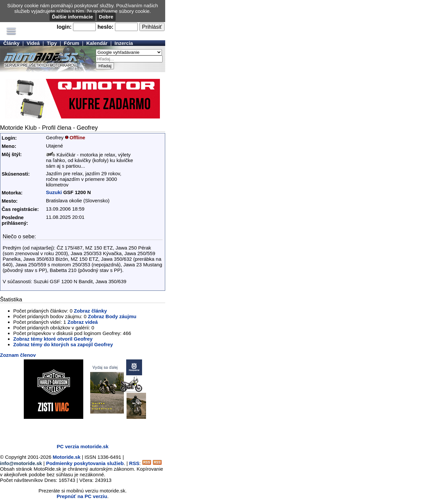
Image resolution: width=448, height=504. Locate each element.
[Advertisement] (77, 429)
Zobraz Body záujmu (112, 316)
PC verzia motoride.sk (83, 446)
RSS (134, 463)
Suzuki (54, 192)
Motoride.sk (67, 457)
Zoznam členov (18, 355)
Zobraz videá (83, 322)
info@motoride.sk (21, 463)
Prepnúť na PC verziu (82, 496)
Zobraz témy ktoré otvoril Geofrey (53, 339)
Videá (33, 43)
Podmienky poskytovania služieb (85, 463)
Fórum (72, 43)
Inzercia (124, 43)
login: (64, 27)
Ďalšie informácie (72, 17)
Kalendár (97, 43)
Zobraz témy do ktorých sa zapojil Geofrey (63, 344)
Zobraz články (90, 311)
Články (11, 43)
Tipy (52, 43)
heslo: (106, 27)
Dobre (106, 17)
